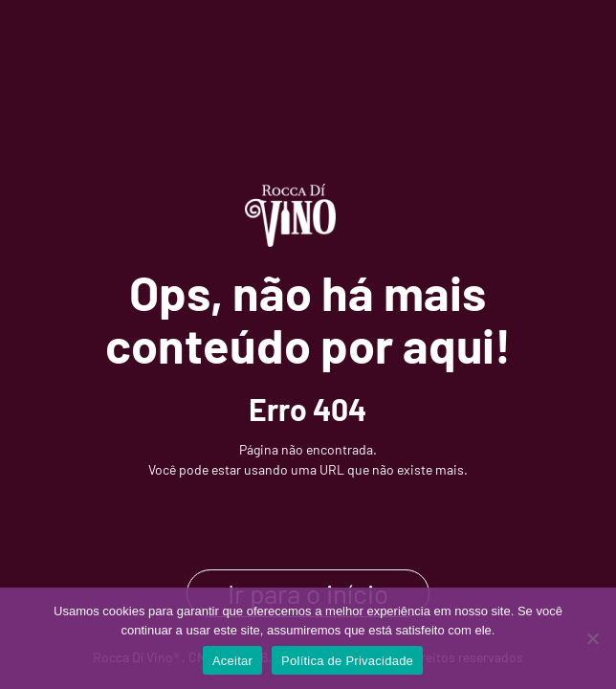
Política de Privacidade (347, 661)
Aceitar (232, 661)
